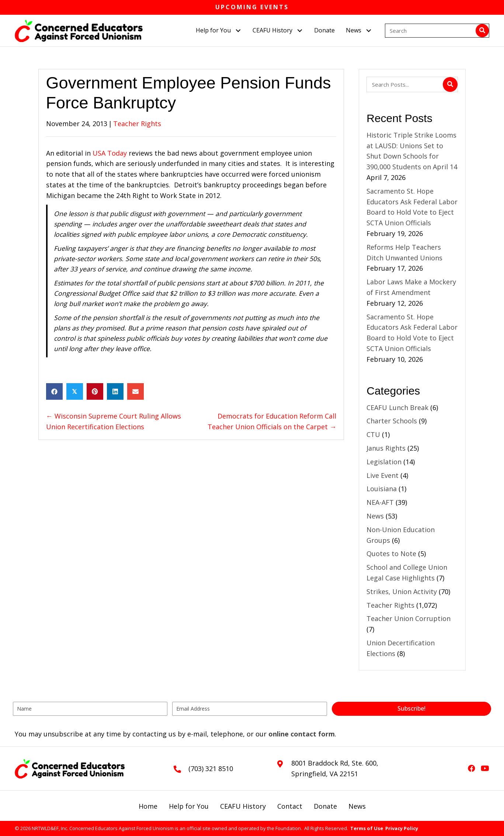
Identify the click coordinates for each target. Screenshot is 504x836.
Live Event (383, 475)
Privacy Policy (402, 828)
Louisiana (382, 489)
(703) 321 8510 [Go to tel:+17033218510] (211, 769)
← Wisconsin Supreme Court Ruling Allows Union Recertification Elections (114, 421)
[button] (238, 30)
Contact (290, 806)
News (375, 516)
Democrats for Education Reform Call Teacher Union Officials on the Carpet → (272, 421)
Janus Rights (386, 448)
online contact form (302, 734)
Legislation (384, 462)
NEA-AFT (380, 502)
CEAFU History (243, 806)
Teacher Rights (137, 124)
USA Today (111, 153)
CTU (373, 434)
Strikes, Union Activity (402, 592)
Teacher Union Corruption (409, 618)
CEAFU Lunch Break (397, 407)
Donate (325, 806)
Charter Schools (392, 421)
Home (148, 806)
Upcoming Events (252, 7)
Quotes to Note (391, 554)
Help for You (189, 806)
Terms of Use (367, 828)
